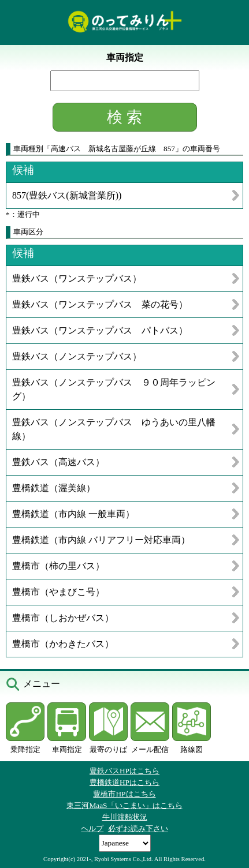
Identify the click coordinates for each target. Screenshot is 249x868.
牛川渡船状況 (125, 817)
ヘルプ (92, 828)
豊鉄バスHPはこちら (125, 771)
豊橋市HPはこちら (124, 794)
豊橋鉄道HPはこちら (125, 782)
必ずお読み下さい (138, 828)
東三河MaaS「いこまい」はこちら (124, 805)
